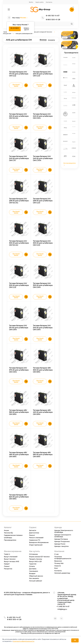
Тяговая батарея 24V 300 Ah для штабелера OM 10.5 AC (19, 245)
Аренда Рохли (60, 548)
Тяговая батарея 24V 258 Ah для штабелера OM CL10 (43, 202)
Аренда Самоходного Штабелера (63, 540)
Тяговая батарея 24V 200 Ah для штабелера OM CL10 (43, 74)
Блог (56, 572)
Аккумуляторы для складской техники (39, 32)
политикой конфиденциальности (24, 641)
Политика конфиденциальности (63, 562)
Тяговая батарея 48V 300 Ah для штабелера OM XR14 (43, 373)
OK (75, 640)
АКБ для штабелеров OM (24, 34)
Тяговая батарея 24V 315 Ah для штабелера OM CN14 (19, 330)
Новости (58, 570)
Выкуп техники (10, 563)
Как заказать (34, 582)
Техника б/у (8, 537)
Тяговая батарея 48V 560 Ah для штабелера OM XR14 (43, 458)
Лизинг (7, 570)
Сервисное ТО (35, 544)
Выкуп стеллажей (11, 561)
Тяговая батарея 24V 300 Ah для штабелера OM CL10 (43, 245)
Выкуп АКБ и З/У (35, 566)
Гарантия (33, 568)
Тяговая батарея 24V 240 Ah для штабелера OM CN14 (43, 117)
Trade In (7, 558)
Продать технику (36, 563)
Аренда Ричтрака (61, 543)
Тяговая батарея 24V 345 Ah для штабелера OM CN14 (43, 330)
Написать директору (62, 577)
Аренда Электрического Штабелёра (64, 535)
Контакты (49, 2)
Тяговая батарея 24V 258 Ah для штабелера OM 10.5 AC (19, 202)
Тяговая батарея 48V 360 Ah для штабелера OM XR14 (19, 415)
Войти (31, 2)
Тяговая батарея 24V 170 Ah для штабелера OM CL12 (19, 74)
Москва (24, 18)
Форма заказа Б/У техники (39, 561)
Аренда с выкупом (61, 550)
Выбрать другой (26, 29)
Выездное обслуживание (39, 546)
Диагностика (34, 537)
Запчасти (33, 534)
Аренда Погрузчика (62, 545)
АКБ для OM (7, 34)
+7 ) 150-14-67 (63, 611)
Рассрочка (8, 573)
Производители (10, 544)
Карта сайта (39, 2)
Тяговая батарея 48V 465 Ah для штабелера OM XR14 (19, 458)
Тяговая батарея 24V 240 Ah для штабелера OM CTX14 (43, 159)
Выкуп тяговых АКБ (11, 566)
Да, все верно (15, 28)
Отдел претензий (36, 549)
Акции (6, 534)
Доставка (33, 573)
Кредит (7, 568)
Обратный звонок (36, 580)
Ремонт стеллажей (36, 542)
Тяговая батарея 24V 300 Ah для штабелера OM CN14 (43, 287)
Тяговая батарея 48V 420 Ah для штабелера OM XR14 (43, 415)
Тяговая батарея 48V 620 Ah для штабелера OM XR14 (19, 501)
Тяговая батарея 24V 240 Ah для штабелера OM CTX (19, 159)
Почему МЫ (59, 567)
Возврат (32, 578)
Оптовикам (33, 558)
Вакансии (58, 565)
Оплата (32, 570)
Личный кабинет (36, 585)
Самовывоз (34, 575)
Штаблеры (8, 542)
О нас (56, 558)
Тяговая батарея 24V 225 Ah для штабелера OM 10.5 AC (19, 117)
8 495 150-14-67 (53, 16)
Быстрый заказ (16, 86)
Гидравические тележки (13, 539)
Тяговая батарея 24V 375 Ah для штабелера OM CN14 (19, 373)
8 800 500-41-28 (53, 20)
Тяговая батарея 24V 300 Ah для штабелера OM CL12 (19, 287)
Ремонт (32, 539)
